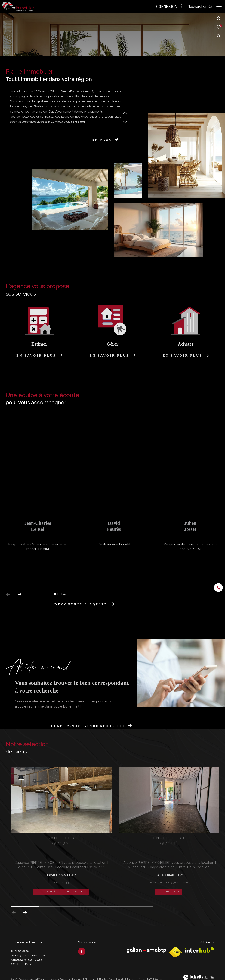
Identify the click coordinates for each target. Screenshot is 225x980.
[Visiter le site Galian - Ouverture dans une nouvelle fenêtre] (146, 946)
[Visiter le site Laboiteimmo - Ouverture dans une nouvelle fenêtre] (199, 973)
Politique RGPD (145, 974)
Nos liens (132, 974)
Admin (121, 974)
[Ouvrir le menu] (219, 7)
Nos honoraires (75, 974)
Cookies (159, 974)
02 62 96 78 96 (20, 946)
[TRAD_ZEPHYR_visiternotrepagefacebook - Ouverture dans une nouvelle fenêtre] (82, 947)
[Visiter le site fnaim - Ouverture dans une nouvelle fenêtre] (175, 947)
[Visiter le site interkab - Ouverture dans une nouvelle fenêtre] (199, 945)
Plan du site (91, 974)
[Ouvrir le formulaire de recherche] (200, 7)
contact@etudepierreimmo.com (29, 951)
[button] (25, 908)
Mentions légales (107, 974)
